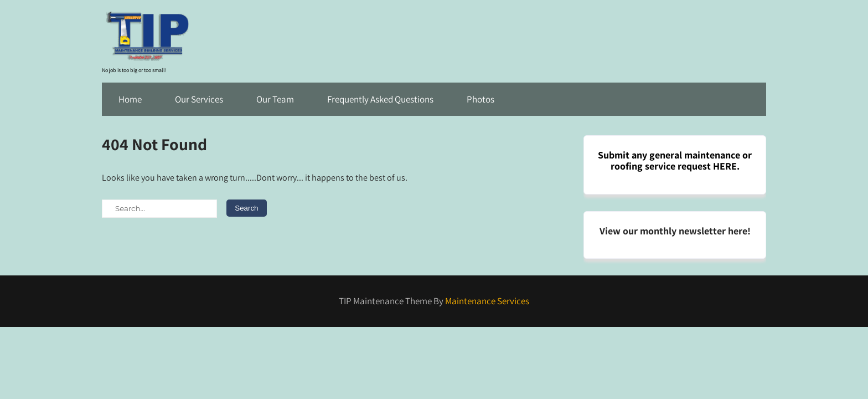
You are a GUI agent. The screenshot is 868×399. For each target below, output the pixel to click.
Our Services (199, 99)
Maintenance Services (487, 301)
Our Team (275, 99)
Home (130, 99)
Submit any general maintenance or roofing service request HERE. (675, 160)
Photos (480, 99)
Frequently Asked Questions (380, 99)
